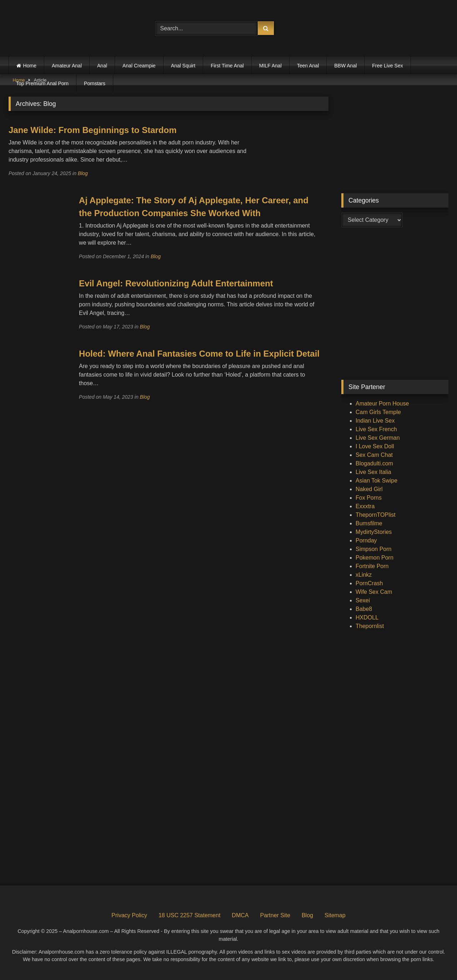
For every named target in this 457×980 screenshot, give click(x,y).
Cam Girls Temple (378, 412)
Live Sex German (378, 438)
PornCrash (369, 583)
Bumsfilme (369, 523)
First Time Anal (227, 66)
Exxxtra (365, 506)
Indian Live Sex (375, 421)
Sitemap (335, 915)
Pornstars (95, 83)
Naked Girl (369, 489)
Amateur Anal (67, 66)
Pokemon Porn (375, 558)
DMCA (240, 915)
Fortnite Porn (372, 566)
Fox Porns (369, 498)
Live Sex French (376, 429)
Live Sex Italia (373, 472)
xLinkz (364, 575)
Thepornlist (370, 626)
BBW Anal (345, 66)
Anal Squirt (183, 66)
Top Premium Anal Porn (42, 83)
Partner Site (275, 915)
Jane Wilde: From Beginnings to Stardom (92, 130)
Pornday (366, 540)
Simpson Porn (374, 549)
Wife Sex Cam (374, 592)
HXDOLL (367, 617)
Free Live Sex (387, 66)
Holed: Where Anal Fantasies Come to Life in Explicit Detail (199, 354)
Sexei (363, 600)
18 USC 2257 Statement (189, 915)
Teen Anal (308, 66)
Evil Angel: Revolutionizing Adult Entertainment (176, 283)
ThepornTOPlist (376, 515)
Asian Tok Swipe (376, 481)
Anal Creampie (139, 66)
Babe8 (364, 609)
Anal (102, 66)
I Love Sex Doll (375, 446)
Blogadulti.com (374, 463)
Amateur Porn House (382, 404)
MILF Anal (270, 66)
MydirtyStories (374, 532)
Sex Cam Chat (374, 455)
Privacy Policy (129, 915)
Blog (83, 173)
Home (30, 66)
